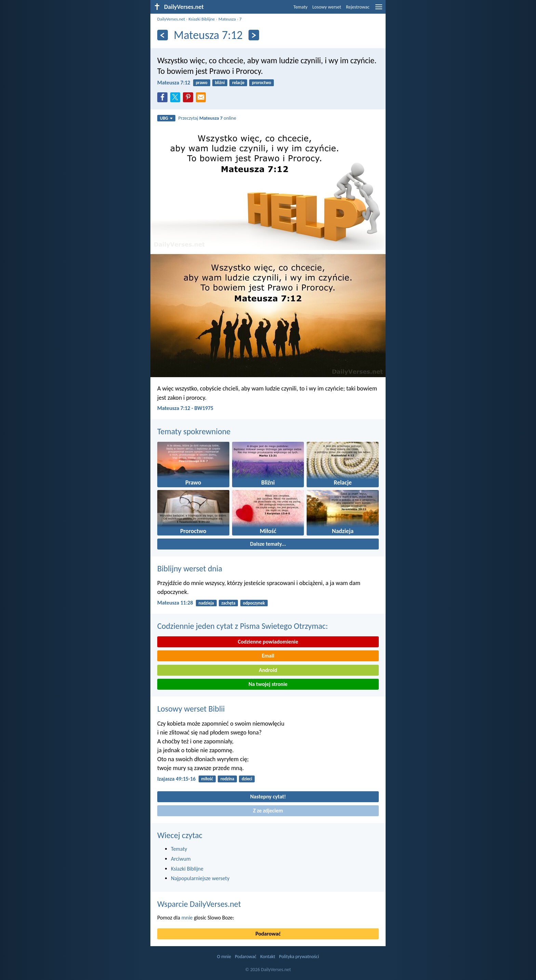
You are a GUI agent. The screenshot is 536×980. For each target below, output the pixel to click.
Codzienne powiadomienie (268, 642)
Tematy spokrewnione (194, 431)
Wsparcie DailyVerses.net (199, 904)
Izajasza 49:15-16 (176, 779)
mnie (187, 918)
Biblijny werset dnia (190, 568)
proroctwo (262, 83)
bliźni (220, 83)
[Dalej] (254, 35)
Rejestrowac (358, 7)
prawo (202, 83)
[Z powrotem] (163, 35)
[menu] (379, 9)
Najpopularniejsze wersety (200, 878)
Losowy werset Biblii (191, 709)
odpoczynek (254, 603)
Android (268, 670)
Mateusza (227, 19)
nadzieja (206, 603)
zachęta (229, 603)
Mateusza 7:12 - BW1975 (185, 408)
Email (268, 656)
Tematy (300, 7)
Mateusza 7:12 (174, 83)
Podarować (268, 934)
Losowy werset (327, 7)
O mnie (224, 957)
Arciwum (181, 859)
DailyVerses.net (171, 19)
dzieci (247, 779)
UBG (166, 118)
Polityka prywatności (299, 957)
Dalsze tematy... (268, 544)
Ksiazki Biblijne (202, 19)
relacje (238, 83)
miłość (207, 779)
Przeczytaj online (207, 118)
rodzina (227, 779)
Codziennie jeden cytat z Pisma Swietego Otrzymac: (243, 626)
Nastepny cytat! (268, 797)
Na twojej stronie (268, 684)
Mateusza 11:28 (175, 603)
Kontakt (268, 957)
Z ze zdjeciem (268, 811)
